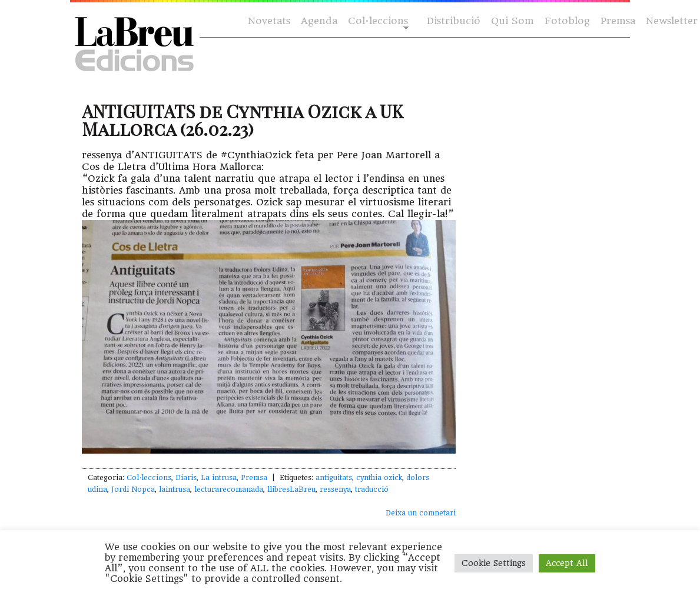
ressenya (335, 490)
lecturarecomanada (229, 490)
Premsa (618, 21)
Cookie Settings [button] (494, 563)
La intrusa (219, 478)
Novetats (269, 21)
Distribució (454, 21)
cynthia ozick (379, 478)
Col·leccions (377, 21)
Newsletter (672, 21)
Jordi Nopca (133, 490)
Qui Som (512, 21)
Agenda (319, 21)
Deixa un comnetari (421, 513)
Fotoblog (567, 21)
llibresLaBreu (291, 490)
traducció (372, 490)
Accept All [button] (567, 563)
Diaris (186, 478)
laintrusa (175, 490)
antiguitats (334, 478)
